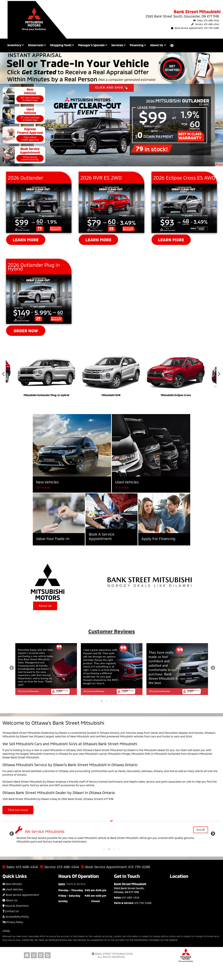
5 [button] (121, 701)
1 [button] (102, 701)
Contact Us (11, 911)
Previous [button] (3, 375)
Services (118, 45)
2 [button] (107, 701)
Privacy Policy (13, 922)
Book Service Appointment (21, 895)
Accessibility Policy (16, 917)
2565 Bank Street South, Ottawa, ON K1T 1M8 (129, 890)
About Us (45, 606)
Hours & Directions (15, 906)
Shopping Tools (62, 45)
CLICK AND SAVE (111, 88)
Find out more (18, 810)
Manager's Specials (93, 45)
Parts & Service (76, 884)
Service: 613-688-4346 (205, 24)
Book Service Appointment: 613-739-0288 (195, 28)
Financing (138, 45)
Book (201, 830)
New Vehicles (12, 884)
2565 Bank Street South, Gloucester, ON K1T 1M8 (182, 16)
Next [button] (219, 375)
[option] (46, 375)
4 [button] (116, 701)
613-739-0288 (139, 867)
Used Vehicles (13, 889)
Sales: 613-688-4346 (206, 20)
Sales (62, 884)
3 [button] (111, 701)
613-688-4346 (27, 867)
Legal (219, 164)
